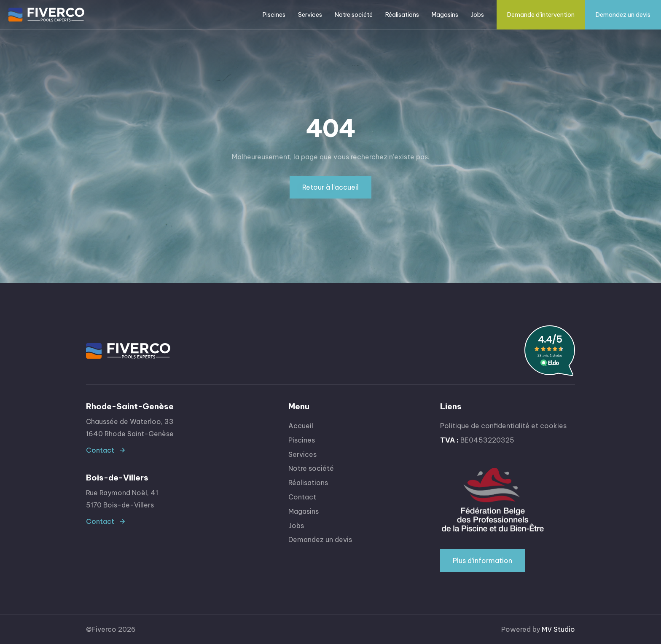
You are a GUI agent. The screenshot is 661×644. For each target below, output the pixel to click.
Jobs (477, 15)
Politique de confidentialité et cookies (503, 426)
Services (302, 454)
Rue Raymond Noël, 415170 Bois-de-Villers (122, 499)
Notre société (354, 15)
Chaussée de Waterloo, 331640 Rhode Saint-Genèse (130, 428)
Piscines (302, 440)
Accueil (301, 426)
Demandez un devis (623, 15)
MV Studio (558, 629)
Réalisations (402, 15)
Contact (100, 450)
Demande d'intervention (541, 15)
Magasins (445, 15)
